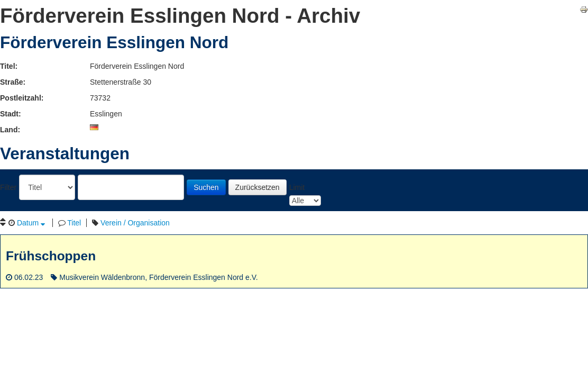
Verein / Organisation (135, 223)
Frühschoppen (51, 256)
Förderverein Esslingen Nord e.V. (204, 277)
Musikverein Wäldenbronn (102, 277)
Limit (297, 187)
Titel (74, 223)
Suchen (206, 187)
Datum (31, 223)
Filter (8, 187)
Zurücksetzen (258, 187)
